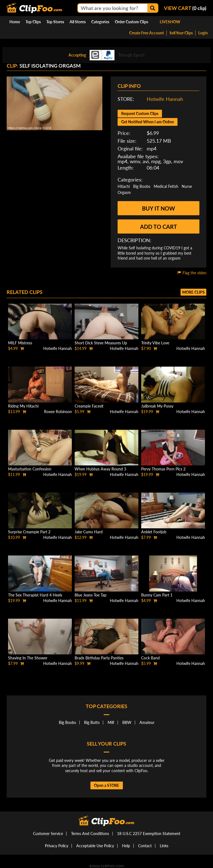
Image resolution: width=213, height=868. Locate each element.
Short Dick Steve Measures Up (101, 343)
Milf (111, 722)
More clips (193, 292)
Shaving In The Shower (28, 658)
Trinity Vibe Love (155, 343)
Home (15, 22)
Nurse (187, 186)
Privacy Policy (57, 846)
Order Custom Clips (131, 22)
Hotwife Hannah (165, 99)
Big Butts (92, 722)
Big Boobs (142, 186)
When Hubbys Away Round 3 (100, 469)
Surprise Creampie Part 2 (29, 532)
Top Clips (33, 22)
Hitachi (124, 186)
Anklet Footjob (154, 532)
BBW (127, 722)
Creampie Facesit (89, 406)
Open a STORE (107, 785)
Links (164, 846)
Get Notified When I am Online (148, 122)
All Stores (78, 22)
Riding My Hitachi (23, 406)
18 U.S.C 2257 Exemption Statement (149, 834)
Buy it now (159, 208)
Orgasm (124, 192)
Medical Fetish (166, 186)
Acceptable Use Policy (95, 846)
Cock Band (150, 658)
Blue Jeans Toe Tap (91, 595)
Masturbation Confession (30, 469)
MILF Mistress (20, 343)
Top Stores (55, 22)
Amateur (147, 722)
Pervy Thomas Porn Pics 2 (163, 469)
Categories (100, 22)
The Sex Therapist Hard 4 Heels (35, 595)
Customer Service (48, 834)
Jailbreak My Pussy (157, 406)
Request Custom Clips (140, 113)
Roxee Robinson (58, 412)
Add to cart (159, 227)
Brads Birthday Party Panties (99, 658)
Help (126, 846)
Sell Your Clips (181, 33)
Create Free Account (147, 33)
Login (203, 33)
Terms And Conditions (90, 834)
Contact (145, 846)
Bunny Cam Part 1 (157, 595)
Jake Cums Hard (89, 532)
